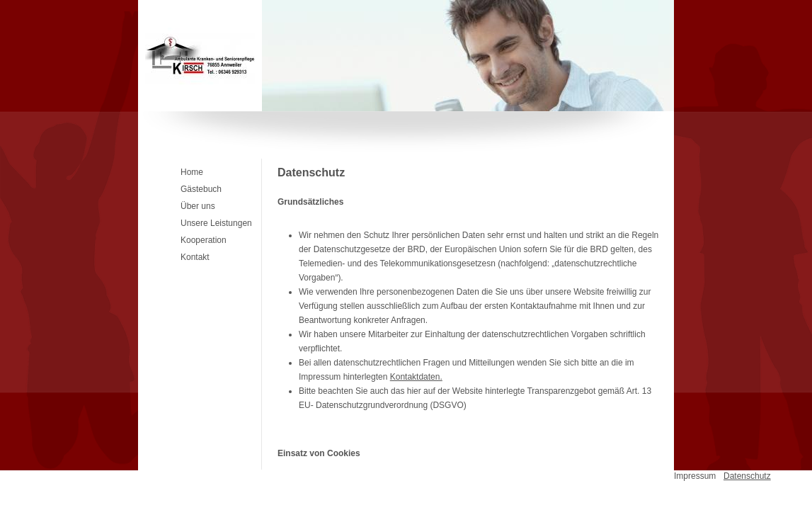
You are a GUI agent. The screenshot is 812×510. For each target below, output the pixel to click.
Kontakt (195, 257)
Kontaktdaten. (416, 377)
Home (192, 172)
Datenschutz (747, 476)
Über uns (198, 206)
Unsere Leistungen (216, 223)
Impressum (695, 476)
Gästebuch (201, 189)
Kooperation (204, 240)
